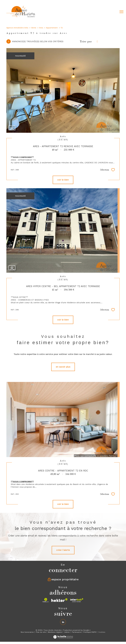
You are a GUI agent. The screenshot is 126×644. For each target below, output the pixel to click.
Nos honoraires (27, 632)
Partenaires (77, 632)
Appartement (52, 28)
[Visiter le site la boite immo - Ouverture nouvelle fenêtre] (46, 600)
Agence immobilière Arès (17, 28)
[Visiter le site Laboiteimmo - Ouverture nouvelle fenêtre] (63, 638)
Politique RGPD (90, 632)
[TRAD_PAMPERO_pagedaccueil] (21, 18)
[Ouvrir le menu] (121, 12)
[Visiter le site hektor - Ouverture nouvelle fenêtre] (59, 600)
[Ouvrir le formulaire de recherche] (113, 12)
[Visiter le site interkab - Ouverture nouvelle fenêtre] (77, 600)
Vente (34, 28)
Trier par (86, 41)
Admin (67, 632)
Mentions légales (55, 632)
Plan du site (41, 632)
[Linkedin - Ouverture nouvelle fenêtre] (63, 622)
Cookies (102, 632)
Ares (41, 28)
